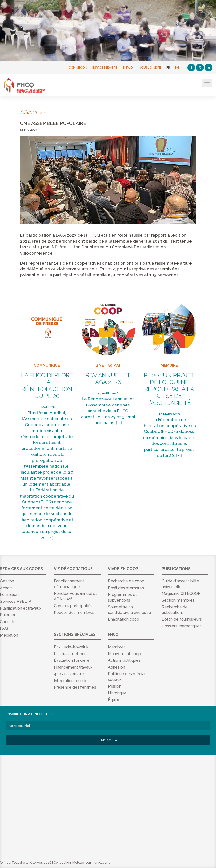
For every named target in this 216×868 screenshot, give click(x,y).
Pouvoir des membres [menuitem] (74, 613)
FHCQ (28, 85)
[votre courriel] (108, 726)
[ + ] (50, 538)
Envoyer (108, 740)
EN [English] (177, 67)
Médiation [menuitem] (9, 635)
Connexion (78, 67)
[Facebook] (191, 68)
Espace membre (105, 67)
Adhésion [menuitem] (116, 667)
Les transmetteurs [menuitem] (71, 654)
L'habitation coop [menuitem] (124, 619)
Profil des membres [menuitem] (126, 588)
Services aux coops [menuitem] (21, 569)
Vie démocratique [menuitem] (73, 569)
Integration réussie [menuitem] (71, 681)
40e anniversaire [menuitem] (69, 674)
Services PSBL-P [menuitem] (16, 601)
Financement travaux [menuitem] (73, 667)
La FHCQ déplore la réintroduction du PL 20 (47, 386)
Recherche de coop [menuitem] (126, 581)
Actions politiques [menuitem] (124, 660)
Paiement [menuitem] (9, 615)
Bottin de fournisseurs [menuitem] (182, 619)
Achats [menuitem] (6, 588)
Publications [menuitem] (176, 569)
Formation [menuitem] (9, 595)
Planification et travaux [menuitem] (21, 608)
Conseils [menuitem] (8, 622)
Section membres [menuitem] (178, 600)
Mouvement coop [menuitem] (124, 654)
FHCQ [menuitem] (113, 634)
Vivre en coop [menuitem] (123, 569)
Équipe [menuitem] (114, 700)
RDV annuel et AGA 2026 (108, 379)
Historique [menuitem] (117, 693)
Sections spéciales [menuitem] (75, 634)
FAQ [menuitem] (4, 628)
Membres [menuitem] (117, 647)
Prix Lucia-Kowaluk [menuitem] (71, 647)
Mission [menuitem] (115, 686)
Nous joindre (150, 67)
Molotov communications (91, 862)
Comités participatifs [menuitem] (73, 606)
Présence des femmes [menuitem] (75, 687)
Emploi (128, 67)
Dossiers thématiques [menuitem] (182, 626)
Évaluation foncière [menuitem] (72, 660)
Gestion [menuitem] (7, 581)
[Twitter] (200, 68)
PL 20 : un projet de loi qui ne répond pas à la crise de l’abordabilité (169, 389)
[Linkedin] (208, 68)
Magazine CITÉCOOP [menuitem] (181, 594)
